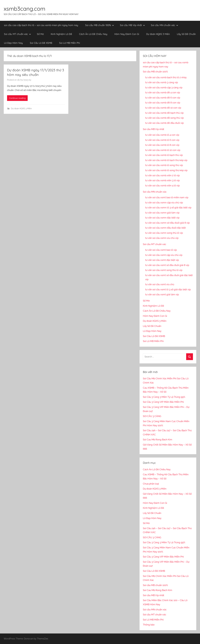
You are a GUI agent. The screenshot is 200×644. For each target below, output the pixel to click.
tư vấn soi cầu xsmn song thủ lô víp (164, 233)
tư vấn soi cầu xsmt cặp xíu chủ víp (164, 255)
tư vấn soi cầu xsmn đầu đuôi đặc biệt (165, 228)
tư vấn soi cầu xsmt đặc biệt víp (162, 260)
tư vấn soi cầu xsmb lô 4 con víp (162, 135)
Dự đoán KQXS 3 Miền (158, 34)
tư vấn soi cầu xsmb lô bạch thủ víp (164, 155)
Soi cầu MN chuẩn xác (165, 25)
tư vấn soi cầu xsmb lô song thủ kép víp (166, 170)
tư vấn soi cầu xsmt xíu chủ (160, 284)
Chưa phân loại (151, 484)
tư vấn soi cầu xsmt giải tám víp (162, 294)
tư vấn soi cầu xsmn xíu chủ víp (162, 238)
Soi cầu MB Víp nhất (132, 25)
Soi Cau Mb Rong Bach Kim (158, 440)
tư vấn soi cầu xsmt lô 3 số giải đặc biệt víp (168, 289)
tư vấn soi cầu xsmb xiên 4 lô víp (162, 186)
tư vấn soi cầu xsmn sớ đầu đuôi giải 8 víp (167, 223)
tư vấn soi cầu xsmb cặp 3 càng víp (164, 87)
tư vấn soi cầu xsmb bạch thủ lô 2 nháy (166, 77)
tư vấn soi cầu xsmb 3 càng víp (162, 82)
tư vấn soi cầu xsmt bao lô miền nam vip (167, 197)
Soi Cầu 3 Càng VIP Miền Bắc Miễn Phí (163, 402)
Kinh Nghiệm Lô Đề (61, 34)
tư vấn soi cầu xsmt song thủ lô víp (164, 270)
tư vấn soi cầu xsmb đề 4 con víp (163, 92)
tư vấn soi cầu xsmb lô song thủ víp (164, 165)
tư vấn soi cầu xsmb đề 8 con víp (163, 103)
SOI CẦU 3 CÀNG (152, 416)
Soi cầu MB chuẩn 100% (100, 25)
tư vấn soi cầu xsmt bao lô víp (161, 250)
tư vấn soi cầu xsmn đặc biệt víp (162, 218)
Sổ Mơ (40, 34)
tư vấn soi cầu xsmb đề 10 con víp (163, 108)
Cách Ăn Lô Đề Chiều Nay (93, 34)
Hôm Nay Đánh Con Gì (127, 34)
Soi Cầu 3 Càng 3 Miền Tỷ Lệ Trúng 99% (164, 397)
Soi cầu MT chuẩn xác (17, 34)
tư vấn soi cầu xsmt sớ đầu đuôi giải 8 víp (167, 265)
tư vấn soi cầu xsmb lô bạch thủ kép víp (166, 160)
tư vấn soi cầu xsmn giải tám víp (162, 213)
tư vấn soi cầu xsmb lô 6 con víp (162, 140)
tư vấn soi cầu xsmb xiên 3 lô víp (162, 180)
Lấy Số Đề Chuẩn (186, 34)
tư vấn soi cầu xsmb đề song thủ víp (164, 118)
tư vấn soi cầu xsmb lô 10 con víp (163, 150)
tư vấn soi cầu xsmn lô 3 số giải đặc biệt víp (168, 208)
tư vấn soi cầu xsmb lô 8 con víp (162, 145)
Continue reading (17, 98)
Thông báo (149, 625)
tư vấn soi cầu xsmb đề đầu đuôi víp (164, 123)
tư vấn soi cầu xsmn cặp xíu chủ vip (164, 203)
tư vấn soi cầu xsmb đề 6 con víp (163, 98)
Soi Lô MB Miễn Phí (70, 43)
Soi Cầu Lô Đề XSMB (41, 43)
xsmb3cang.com (24, 9)
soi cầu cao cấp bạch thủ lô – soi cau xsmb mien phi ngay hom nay (41, 25)
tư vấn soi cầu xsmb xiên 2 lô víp (162, 175)
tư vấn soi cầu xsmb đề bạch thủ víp (164, 113)
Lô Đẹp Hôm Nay (13, 43)
